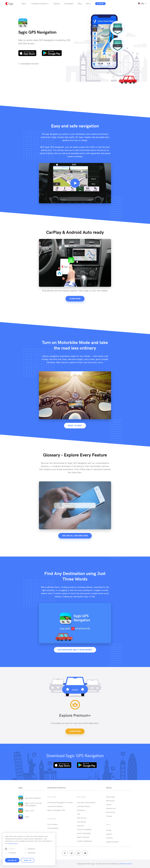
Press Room (111, 812)
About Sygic (111, 797)
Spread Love (111, 808)
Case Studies (52, 824)
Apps (24, 4)
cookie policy (13, 843)
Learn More (75, 731)
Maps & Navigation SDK (56, 810)
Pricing (109, 830)
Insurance (80, 826)
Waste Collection (83, 837)
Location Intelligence (84, 841)
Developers (69, 4)
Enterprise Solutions (40, 4)
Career (109, 805)
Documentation (53, 828)
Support (57, 4)
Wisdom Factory (126, 864)
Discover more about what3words (75, 650)
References (110, 801)
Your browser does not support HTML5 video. (75, 183)
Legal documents (112, 842)
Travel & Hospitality (84, 829)
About (88, 4)
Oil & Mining (81, 822)
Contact (109, 816)
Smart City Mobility (84, 833)
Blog (80, 4)
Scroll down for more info (29, 64)
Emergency (81, 810)
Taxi (78, 814)
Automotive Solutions (55, 806)
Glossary (109, 838)
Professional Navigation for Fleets (60, 802)
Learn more (75, 299)
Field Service (82, 818)
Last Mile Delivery (83, 806)
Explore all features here (75, 536)
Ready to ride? (75, 426)
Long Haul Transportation (86, 802)
